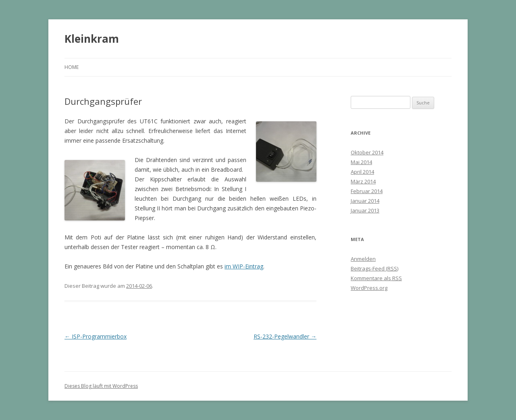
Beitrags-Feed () (375, 268)
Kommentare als (376, 278)
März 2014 (363, 181)
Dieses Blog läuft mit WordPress (101, 386)
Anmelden (363, 259)
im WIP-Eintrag (244, 266)
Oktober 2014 (367, 152)
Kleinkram (92, 39)
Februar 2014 (367, 191)
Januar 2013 (365, 210)
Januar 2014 (365, 201)
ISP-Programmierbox (96, 336)
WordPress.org (369, 288)
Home (72, 67)
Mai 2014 (361, 162)
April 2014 (362, 172)
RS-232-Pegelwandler (285, 336)
